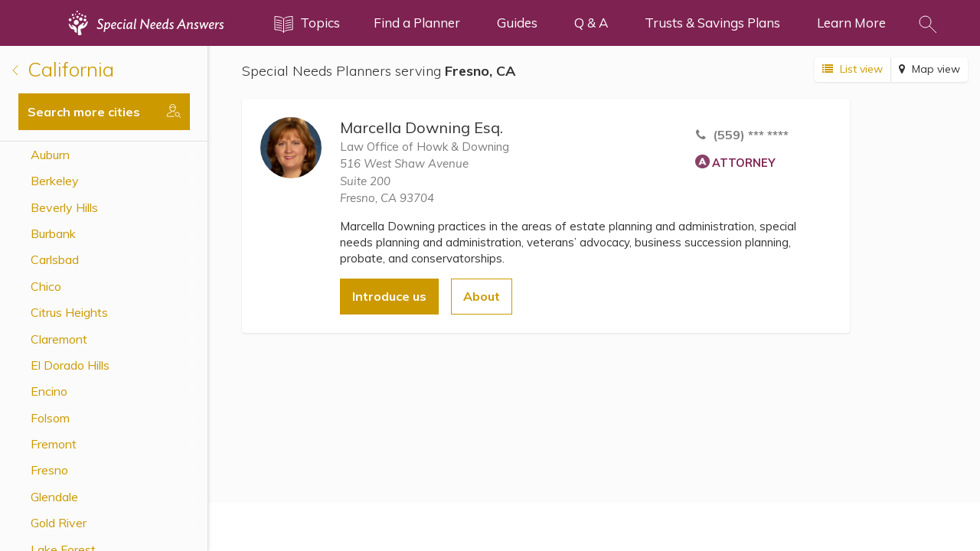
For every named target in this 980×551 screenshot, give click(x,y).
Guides (517, 23)
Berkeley (55, 181)
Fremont (54, 444)
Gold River (59, 523)
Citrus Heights (69, 312)
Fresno (49, 470)
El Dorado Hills (70, 365)
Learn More (851, 23)
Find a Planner (417, 23)
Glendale (54, 497)
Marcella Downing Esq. (421, 127)
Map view (929, 69)
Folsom (50, 418)
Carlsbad (55, 259)
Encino (49, 391)
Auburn (50, 155)
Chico (46, 286)
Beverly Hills (64, 207)
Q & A (591, 23)
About (482, 296)
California (63, 69)
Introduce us (389, 296)
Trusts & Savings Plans (712, 23)
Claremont (59, 339)
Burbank (53, 233)
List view (853, 69)
